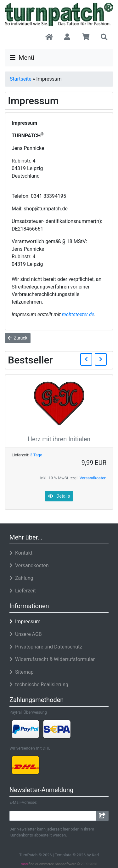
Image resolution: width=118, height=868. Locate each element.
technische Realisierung (39, 685)
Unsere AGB (26, 634)
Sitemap (22, 672)
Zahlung (21, 578)
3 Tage (36, 455)
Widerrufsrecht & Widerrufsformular (52, 659)
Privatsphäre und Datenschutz (46, 647)
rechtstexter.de (78, 314)
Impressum (25, 622)
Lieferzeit (23, 591)
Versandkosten (93, 478)
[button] (67, 37)
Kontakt (21, 553)
